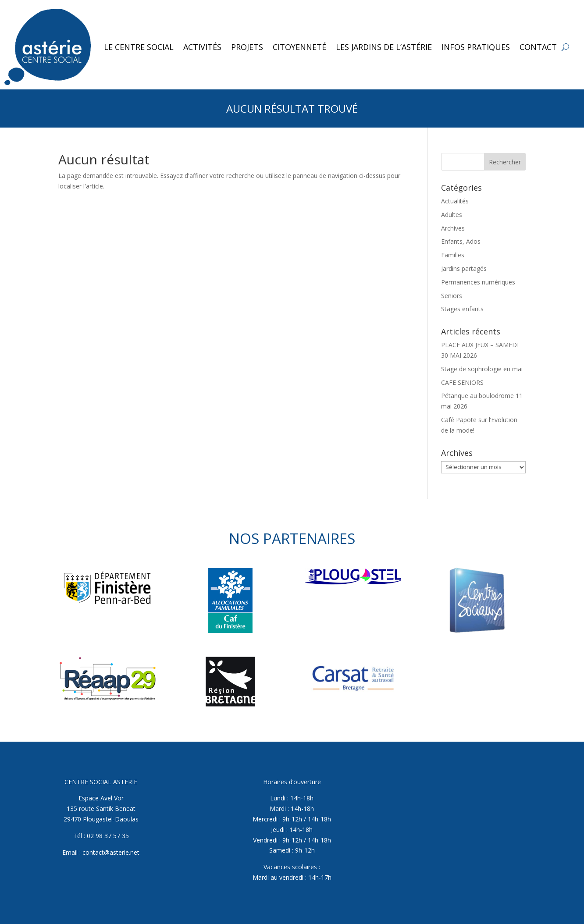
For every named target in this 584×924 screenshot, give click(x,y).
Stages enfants (462, 309)
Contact (538, 47)
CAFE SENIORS (462, 382)
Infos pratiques (476, 47)
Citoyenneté (299, 47)
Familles (453, 255)
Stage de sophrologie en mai (482, 369)
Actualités (455, 201)
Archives (453, 228)
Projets (247, 47)
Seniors (452, 296)
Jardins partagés (464, 268)
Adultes (452, 215)
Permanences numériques (478, 282)
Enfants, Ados (461, 241)
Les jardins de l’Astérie (384, 47)
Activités (202, 47)
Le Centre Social (139, 47)
